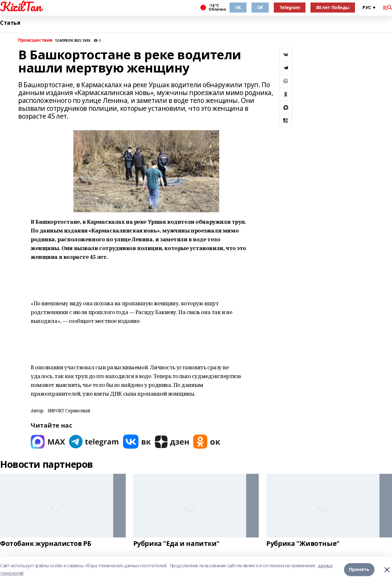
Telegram (290, 7)
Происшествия (35, 40)
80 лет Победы (333, 7)
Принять (359, 569)
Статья (10, 23)
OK (260, 7)
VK (238, 7)
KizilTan (21, 7)
